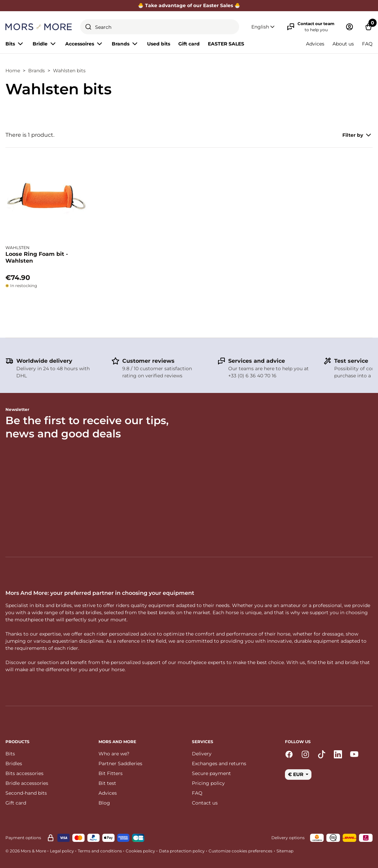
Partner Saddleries (120, 763)
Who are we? (114, 754)
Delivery (202, 754)
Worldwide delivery (44, 361)
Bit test (107, 783)
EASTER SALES (226, 44)
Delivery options (288, 838)
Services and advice (257, 361)
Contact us (205, 803)
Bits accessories (24, 773)
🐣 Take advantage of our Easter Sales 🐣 (189, 5)
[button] (264, 27)
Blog (104, 803)
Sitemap (285, 851)
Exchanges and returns (219, 763)
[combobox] (160, 27)
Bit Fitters (111, 773)
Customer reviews (148, 361)
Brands (37, 71)
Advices (315, 44)
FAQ (367, 44)
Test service (351, 361)
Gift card (189, 44)
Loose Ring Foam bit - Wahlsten (37, 257)
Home (13, 71)
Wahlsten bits (69, 71)
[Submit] (88, 27)
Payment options (23, 838)
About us (343, 44)
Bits (10, 754)
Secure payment (211, 773)
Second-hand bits (26, 793)
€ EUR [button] (296, 774)
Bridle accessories (27, 783)
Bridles (14, 763)
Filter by (357, 135)
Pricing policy (208, 783)
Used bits (159, 44)
